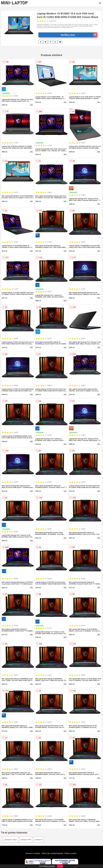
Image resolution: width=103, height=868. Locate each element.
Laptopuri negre (11, 839)
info (31, 105)
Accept (60, 866)
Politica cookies (71, 853)
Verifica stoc (79, 35)
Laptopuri (38, 839)
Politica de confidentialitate (52, 853)
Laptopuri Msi (26, 839)
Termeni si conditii (33, 853)
